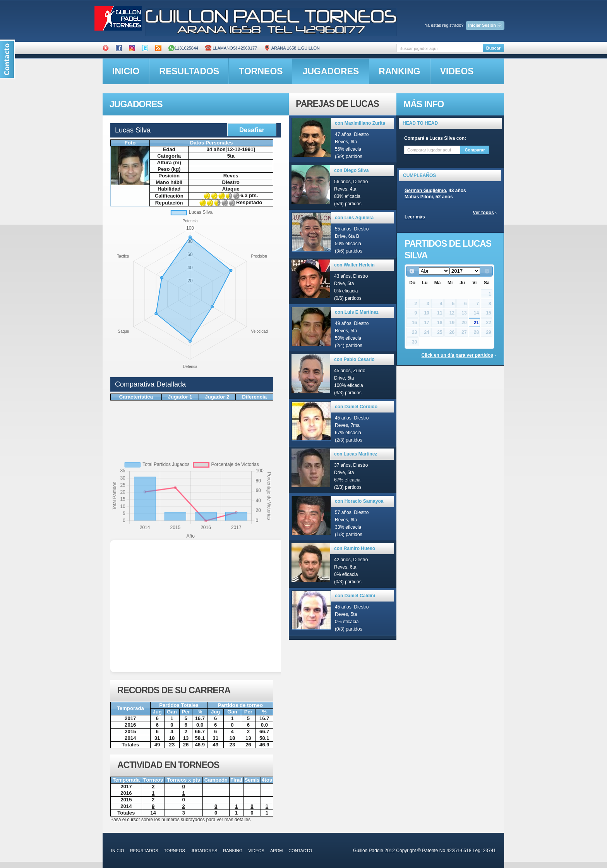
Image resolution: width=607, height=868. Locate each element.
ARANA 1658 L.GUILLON (292, 48)
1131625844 (183, 48)
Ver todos (483, 213)
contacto (300, 851)
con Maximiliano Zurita (360, 123)
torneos (261, 71)
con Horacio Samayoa (359, 501)
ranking (399, 71)
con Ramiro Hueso (355, 548)
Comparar (475, 150)
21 (476, 323)
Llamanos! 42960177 (231, 48)
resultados (189, 71)
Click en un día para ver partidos (457, 355)
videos (457, 71)
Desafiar (252, 130)
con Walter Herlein (354, 265)
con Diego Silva (351, 170)
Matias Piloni (419, 197)
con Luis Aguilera (354, 218)
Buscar (493, 48)
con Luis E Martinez (357, 312)
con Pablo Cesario (354, 359)
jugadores (331, 71)
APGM (276, 851)
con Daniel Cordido (356, 407)
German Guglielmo (425, 191)
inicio (126, 71)
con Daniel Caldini (355, 596)
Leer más (415, 217)
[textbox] (440, 48)
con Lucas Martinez (356, 454)
